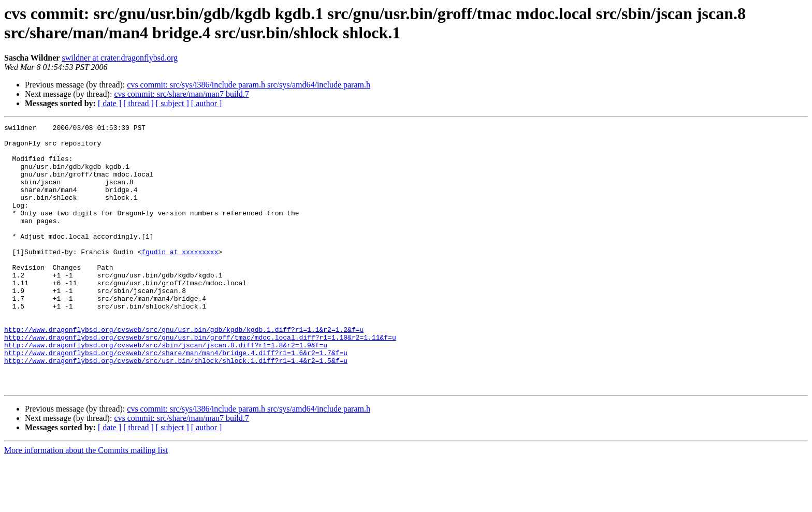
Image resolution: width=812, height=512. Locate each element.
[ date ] (110, 103)
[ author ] (207, 103)
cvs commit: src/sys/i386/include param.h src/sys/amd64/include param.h (249, 85)
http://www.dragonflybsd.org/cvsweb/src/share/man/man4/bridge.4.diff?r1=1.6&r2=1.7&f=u (176, 399)
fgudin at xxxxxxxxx (180, 278)
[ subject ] (172, 103)
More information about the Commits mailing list (86, 503)
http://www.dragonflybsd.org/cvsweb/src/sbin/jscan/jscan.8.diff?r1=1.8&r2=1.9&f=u (166, 390)
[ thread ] (139, 103)
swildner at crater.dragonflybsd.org (120, 58)
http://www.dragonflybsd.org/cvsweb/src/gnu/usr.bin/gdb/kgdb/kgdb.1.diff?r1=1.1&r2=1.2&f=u (184, 371)
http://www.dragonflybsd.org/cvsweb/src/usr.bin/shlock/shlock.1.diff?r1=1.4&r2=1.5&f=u (176, 408)
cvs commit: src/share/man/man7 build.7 (181, 94)
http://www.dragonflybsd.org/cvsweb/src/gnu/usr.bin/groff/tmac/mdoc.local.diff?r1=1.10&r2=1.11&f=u (200, 381)
